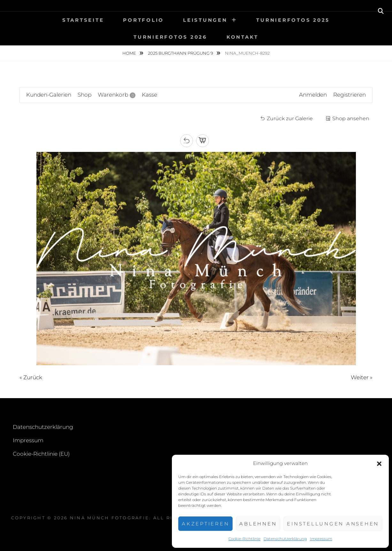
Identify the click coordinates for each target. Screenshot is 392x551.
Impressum (321, 539)
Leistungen (205, 20)
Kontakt (242, 37)
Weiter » (362, 377)
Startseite (83, 20)
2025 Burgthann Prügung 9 (181, 53)
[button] (379, 464)
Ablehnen (258, 524)
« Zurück (31, 377)
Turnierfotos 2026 (170, 37)
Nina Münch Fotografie (110, 518)
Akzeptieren (205, 524)
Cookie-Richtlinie (244, 539)
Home (130, 53)
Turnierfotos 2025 (293, 20)
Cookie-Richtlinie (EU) (41, 454)
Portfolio (143, 20)
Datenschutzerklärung (285, 539)
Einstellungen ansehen (333, 524)
